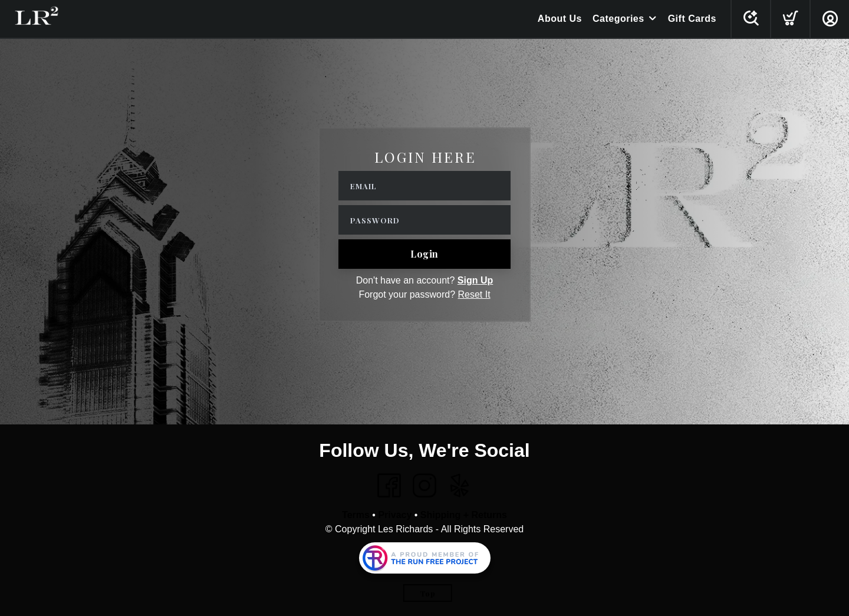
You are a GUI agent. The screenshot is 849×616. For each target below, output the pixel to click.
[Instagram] (424, 486)
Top (428, 593)
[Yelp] (460, 486)
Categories (618, 19)
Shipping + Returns (464, 515)
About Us (560, 19)
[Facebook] (389, 486)
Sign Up (475, 280)
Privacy (395, 515)
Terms (356, 515)
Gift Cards (692, 19)
